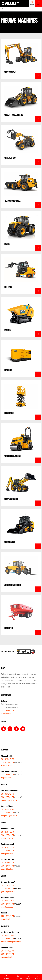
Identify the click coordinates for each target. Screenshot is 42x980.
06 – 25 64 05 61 (8, 832)
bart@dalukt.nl (7, 854)
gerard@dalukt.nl (8, 869)
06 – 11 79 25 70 (7, 951)
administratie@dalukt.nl (11, 942)
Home (4, 9)
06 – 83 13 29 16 (7, 935)
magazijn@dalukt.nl (9, 800)
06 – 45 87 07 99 (8, 847)
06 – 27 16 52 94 (8, 863)
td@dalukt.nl (6, 766)
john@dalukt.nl (7, 838)
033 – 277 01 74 (8, 711)
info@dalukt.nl (7, 714)
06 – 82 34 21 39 (8, 759)
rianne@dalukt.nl (8, 957)
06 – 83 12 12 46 (7, 794)
